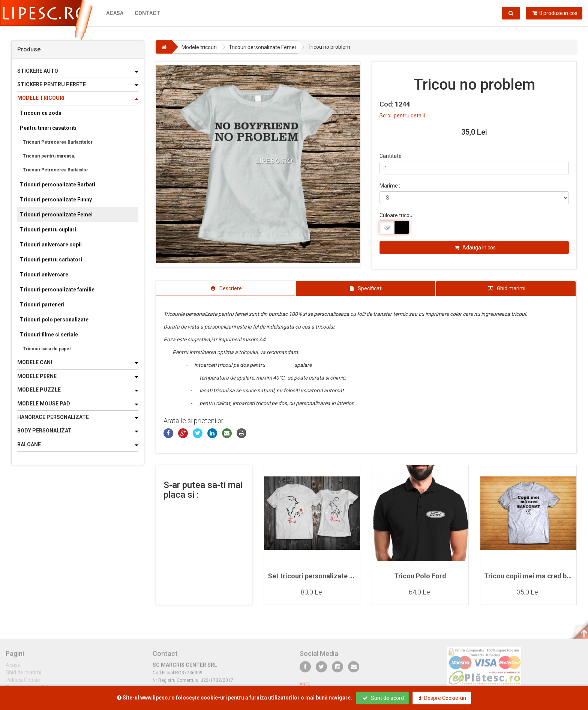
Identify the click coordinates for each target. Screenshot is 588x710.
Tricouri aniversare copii (51, 245)
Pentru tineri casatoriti (48, 128)
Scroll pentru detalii (402, 116)
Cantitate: (391, 156)
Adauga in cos (475, 248)
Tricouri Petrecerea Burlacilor (55, 170)
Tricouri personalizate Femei (56, 215)
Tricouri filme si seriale (49, 335)
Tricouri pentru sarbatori (51, 260)
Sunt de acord (383, 698)
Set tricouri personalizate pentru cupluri (330, 576)
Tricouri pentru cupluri (48, 230)
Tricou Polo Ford (420, 576)
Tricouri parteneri (42, 305)
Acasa (115, 13)
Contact (147, 13)
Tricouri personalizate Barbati (58, 185)
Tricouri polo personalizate (54, 320)
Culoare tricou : (397, 215)
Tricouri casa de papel (47, 349)
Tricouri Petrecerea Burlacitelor (58, 142)
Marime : (390, 186)
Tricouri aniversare (44, 275)
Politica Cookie (23, 683)
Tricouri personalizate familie (57, 290)
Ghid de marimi (23, 676)
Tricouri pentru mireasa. (49, 156)
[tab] (226, 288)
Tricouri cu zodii (41, 113)
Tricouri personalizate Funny (56, 200)
